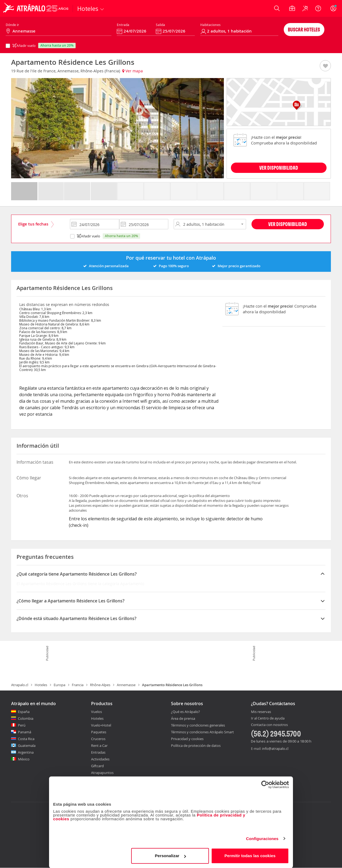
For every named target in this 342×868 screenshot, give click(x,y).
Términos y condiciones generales (198, 725)
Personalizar (170, 856)
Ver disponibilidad (288, 224)
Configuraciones (262, 839)
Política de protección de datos (196, 746)
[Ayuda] (318, 8)
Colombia (26, 718)
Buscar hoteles (304, 29)
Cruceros (98, 739)
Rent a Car (99, 746)
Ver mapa (133, 71)
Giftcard (97, 766)
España (24, 712)
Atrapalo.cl (20, 685)
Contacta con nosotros (269, 725)
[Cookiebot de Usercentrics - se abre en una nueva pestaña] (265, 785)
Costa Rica (26, 739)
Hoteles (41, 685)
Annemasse (126, 685)
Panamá (25, 732)
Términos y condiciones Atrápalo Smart (202, 732)
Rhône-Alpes (100, 685)
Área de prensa (183, 718)
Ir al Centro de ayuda (268, 718)
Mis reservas (261, 712)
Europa (59, 685)
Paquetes (99, 732)
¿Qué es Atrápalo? (185, 712)
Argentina (26, 752)
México (24, 759)
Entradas (98, 752)
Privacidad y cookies (187, 739)
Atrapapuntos (102, 773)
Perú (22, 725)
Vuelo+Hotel (101, 725)
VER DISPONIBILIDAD (279, 168)
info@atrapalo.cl (275, 748)
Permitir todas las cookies (250, 856)
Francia (78, 685)
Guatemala (27, 746)
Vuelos (96, 712)
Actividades (100, 759)
